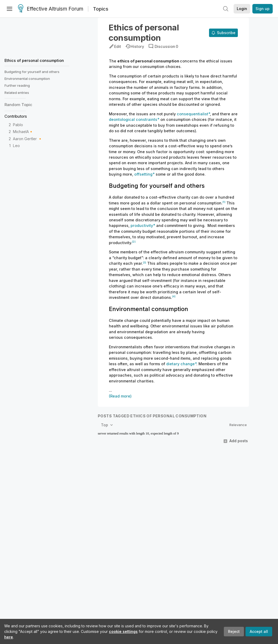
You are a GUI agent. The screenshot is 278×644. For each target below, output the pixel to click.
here (9, 637)
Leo (16, 146)
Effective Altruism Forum (51, 9)
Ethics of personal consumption (34, 60)
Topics (101, 9)
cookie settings (123, 631)
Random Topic (18, 105)
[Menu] (10, 9)
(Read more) (120, 396)
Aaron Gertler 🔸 (28, 139)
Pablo (18, 125)
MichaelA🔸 (23, 132)
